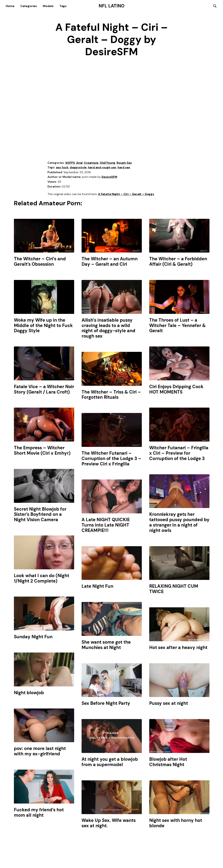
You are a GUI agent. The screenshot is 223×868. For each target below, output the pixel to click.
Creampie (91, 163)
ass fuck (62, 168)
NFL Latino (111, 6)
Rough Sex (124, 163)
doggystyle (78, 168)
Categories (29, 6)
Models (48, 6)
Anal (79, 163)
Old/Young (108, 163)
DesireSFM (109, 177)
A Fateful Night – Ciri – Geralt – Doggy (126, 195)
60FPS (70, 163)
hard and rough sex (102, 168)
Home (10, 6)
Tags (63, 6)
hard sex (124, 168)
